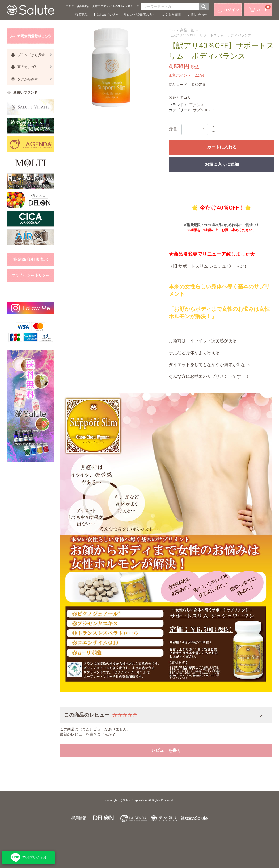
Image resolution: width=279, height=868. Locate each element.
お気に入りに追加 (222, 164)
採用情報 (79, 818)
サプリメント (204, 110)
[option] (111, 67)
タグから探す (35, 79)
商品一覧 (187, 30)
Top (172, 30)
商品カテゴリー (35, 67)
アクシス (197, 105)
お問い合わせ (198, 15)
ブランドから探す (35, 55)
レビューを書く (166, 750)
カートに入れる (222, 147)
